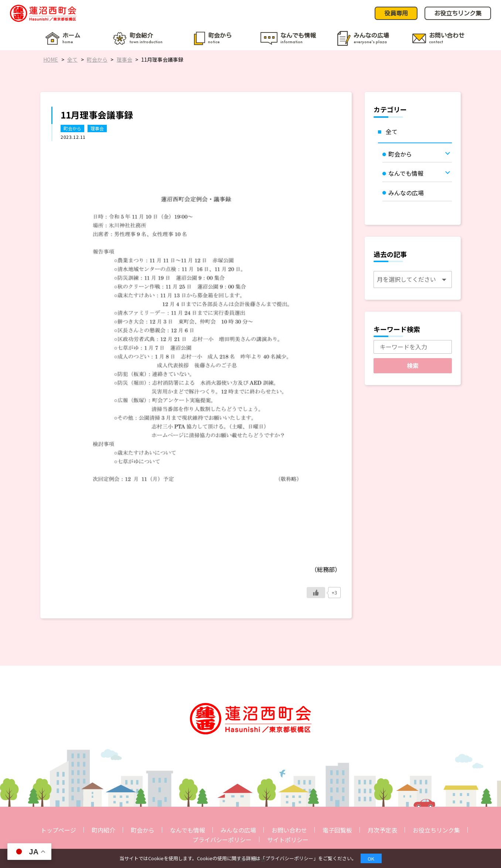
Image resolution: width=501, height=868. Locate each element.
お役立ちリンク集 (436, 830)
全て (392, 131)
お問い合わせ (289, 830)
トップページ (58, 830)
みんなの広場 (238, 830)
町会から (72, 128)
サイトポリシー (288, 840)
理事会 (97, 128)
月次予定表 (382, 830)
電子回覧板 (337, 830)
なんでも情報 (188, 830)
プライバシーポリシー (222, 840)
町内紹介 (103, 830)
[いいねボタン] (316, 593)
